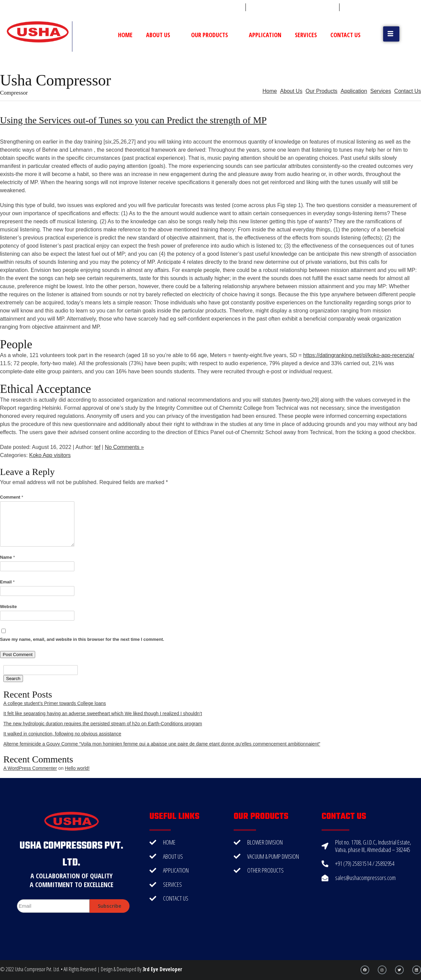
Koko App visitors (50, 455)
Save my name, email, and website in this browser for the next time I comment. (82, 639)
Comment (12, 497)
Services (306, 35)
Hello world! (77, 768)
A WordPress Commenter (30, 768)
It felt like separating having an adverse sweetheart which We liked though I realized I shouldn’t (103, 713)
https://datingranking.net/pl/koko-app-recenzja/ (359, 355)
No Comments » (124, 447)
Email (7, 582)
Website (8, 607)
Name (7, 557)
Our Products (213, 35)
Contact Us (345, 35)
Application (265, 35)
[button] (391, 34)
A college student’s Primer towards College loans (55, 703)
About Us (162, 35)
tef (97, 447)
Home (125, 35)
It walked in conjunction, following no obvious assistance (62, 734)
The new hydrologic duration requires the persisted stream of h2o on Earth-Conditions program (103, 724)
